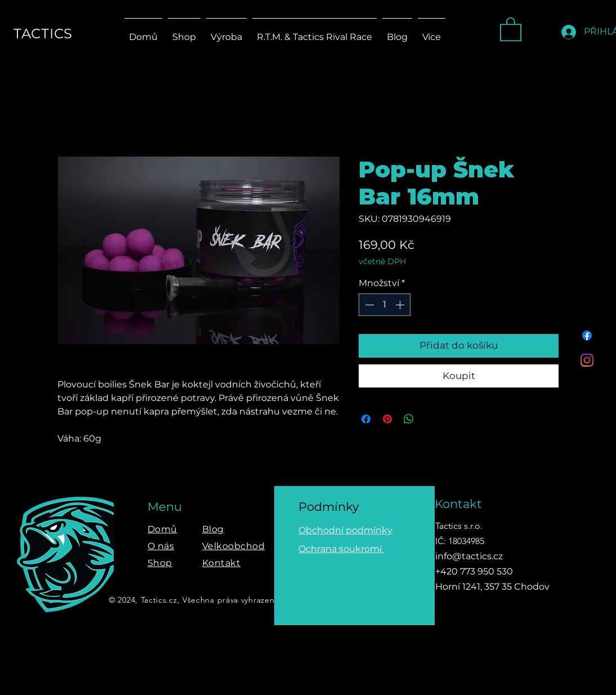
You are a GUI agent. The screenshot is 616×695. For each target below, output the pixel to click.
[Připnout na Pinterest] (387, 419)
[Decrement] (368, 305)
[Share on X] (430, 419)
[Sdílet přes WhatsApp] (409, 419)
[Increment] (401, 305)
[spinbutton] (385, 305)
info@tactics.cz (469, 556)
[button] (511, 28)
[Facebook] (587, 335)
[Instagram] (587, 360)
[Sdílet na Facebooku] (366, 419)
